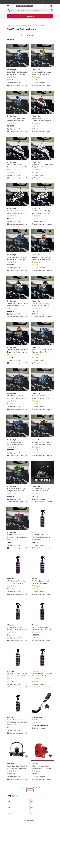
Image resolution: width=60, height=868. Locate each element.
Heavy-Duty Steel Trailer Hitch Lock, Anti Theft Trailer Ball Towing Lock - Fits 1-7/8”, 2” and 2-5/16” (18, 767)
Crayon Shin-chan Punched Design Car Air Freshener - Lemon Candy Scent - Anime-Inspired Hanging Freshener (42, 258)
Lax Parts (11, 764)
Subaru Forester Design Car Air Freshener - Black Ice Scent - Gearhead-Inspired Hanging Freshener (41, 490)
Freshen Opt (12, 70)
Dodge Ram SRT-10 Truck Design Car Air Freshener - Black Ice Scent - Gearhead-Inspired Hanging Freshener (42, 397)
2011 (32, 801)
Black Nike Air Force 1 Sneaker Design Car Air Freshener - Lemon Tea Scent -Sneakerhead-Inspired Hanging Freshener (18, 212)
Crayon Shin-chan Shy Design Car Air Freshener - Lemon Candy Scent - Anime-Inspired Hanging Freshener (18, 305)
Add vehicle (30, 16)
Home (9, 25)
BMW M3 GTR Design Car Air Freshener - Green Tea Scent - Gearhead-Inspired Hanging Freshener (42, 351)
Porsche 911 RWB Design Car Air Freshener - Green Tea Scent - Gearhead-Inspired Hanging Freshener (17, 258)
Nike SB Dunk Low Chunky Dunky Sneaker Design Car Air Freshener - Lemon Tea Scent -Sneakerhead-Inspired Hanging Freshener (42, 212)
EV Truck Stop (37, 717)
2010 (10, 801)
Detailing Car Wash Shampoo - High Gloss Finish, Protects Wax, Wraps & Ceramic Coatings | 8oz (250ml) (18, 675)
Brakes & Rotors (27, 25)
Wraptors (35, 532)
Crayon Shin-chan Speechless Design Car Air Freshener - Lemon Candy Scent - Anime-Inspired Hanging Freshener (18, 351)
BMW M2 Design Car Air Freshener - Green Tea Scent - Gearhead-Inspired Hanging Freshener (18, 397)
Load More (30, 790)
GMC (36, 25)
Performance (17, 25)
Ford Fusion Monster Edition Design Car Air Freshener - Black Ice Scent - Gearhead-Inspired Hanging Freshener (17, 490)
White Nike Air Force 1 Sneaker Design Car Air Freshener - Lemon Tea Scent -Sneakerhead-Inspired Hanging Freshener (42, 166)
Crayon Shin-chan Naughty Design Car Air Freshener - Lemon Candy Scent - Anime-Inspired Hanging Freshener (42, 305)
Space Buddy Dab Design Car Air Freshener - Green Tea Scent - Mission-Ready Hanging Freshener (17, 73)
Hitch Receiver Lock (39, 720)
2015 (33, 813)
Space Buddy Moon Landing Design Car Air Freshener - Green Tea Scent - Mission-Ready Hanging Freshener (41, 73)
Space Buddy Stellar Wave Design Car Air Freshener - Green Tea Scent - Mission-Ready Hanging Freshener (17, 120)
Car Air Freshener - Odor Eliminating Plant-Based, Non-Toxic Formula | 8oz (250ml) (42, 629)
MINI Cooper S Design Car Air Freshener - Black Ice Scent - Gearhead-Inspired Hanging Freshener (42, 444)
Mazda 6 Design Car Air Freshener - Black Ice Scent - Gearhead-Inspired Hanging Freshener (17, 536)
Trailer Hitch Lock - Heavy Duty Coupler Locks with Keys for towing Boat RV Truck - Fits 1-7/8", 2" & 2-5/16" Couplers (42, 767)
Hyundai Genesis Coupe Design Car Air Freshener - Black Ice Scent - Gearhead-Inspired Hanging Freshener (17, 444)
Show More (30, 820)
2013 (33, 807)
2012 (10, 807)
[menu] (8, 6)
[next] (37, 787)
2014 (10, 813)
